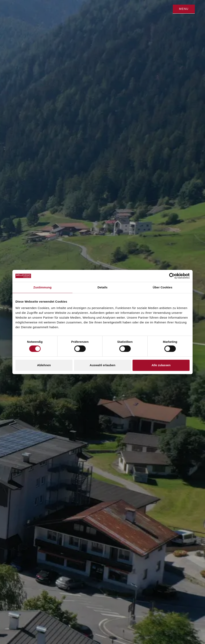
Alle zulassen (161, 365)
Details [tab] (102, 287)
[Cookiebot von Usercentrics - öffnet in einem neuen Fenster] (172, 276)
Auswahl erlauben (102, 365)
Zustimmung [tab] (43, 287)
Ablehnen (44, 365)
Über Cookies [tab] (163, 287)
